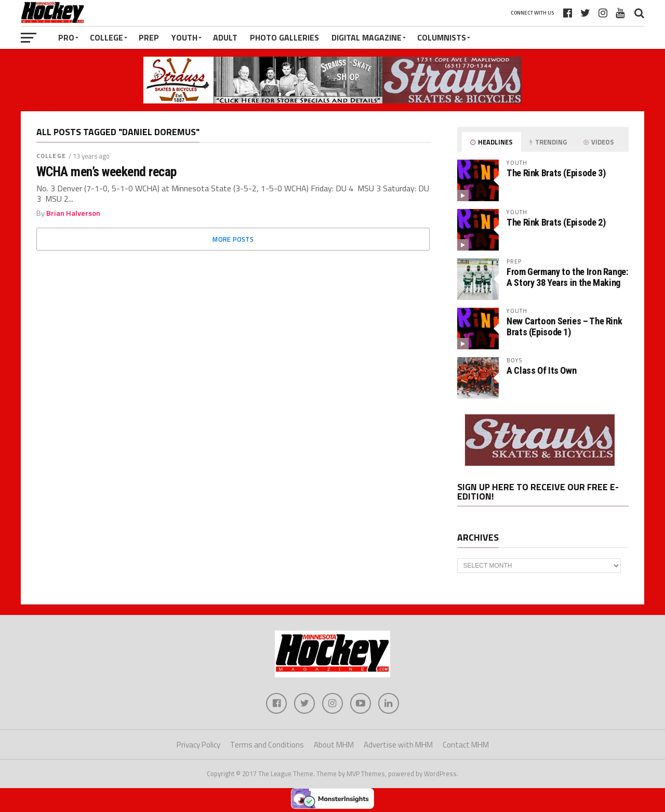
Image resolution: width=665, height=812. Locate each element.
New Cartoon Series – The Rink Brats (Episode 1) (564, 326)
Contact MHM (466, 745)
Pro (66, 37)
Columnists (442, 37)
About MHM (334, 745)
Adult (225, 37)
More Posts (233, 239)
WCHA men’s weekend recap (107, 172)
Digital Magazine (367, 37)
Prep (149, 37)
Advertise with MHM (398, 745)
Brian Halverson (73, 213)
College (107, 37)
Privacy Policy (198, 745)
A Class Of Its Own (541, 370)
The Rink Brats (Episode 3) (556, 173)
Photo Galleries (284, 37)
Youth (184, 37)
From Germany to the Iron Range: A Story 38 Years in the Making (567, 277)
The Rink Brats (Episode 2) (556, 222)
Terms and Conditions (267, 745)
